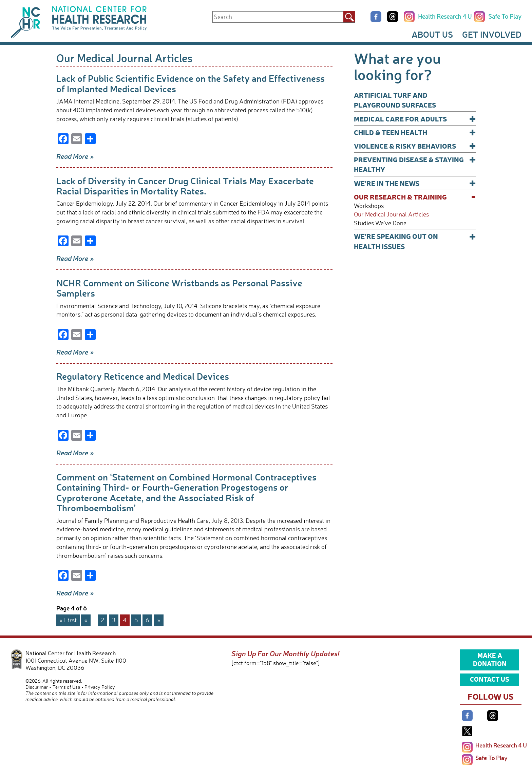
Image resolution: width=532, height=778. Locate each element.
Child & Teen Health (415, 132)
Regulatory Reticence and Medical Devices (143, 376)
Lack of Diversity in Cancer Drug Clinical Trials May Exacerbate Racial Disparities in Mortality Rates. (185, 186)
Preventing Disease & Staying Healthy (415, 164)
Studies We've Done (380, 223)
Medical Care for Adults (415, 119)
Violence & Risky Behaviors (415, 146)
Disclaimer (37, 687)
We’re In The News (415, 183)
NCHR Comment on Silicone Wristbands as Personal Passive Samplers (179, 288)
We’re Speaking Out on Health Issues (415, 241)
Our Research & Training (415, 197)
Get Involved (492, 34)
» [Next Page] (159, 620)
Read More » (75, 156)
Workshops (369, 206)
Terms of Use (66, 687)
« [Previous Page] (86, 620)
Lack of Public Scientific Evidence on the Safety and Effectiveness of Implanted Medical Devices (191, 83)
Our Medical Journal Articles (391, 214)
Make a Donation (490, 659)
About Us (432, 34)
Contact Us (490, 679)
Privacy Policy (100, 687)
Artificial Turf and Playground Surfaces (395, 100)
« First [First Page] (68, 620)
